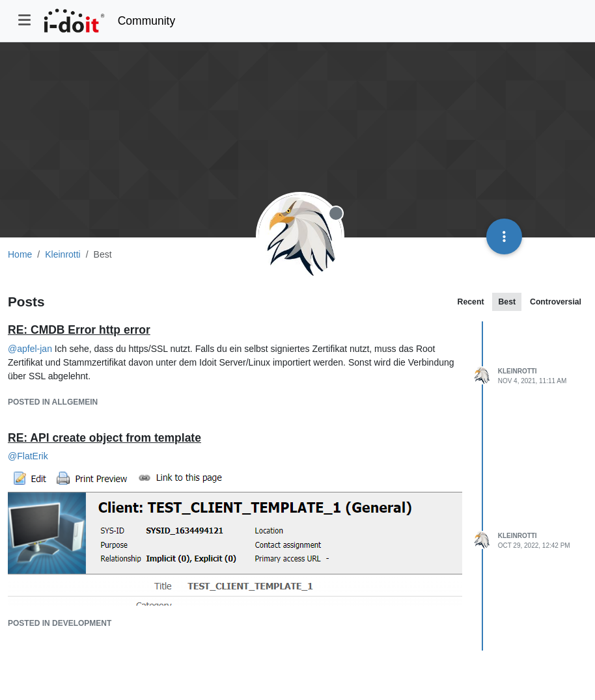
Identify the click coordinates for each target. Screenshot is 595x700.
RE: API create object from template (104, 438)
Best (507, 302)
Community (147, 21)
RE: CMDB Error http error (79, 330)
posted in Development (60, 623)
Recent (471, 302)
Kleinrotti (518, 371)
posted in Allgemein (53, 402)
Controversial (556, 302)
